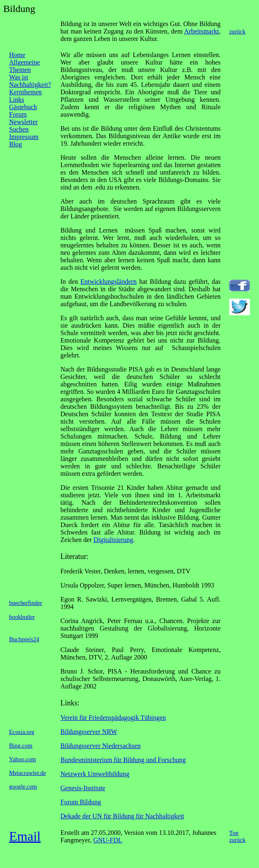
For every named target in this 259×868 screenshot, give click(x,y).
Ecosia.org (22, 732)
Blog (15, 144)
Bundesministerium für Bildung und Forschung (123, 760)
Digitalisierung (113, 540)
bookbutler (22, 617)
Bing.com (21, 746)
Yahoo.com (23, 759)
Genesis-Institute (83, 788)
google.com (23, 786)
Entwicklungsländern (109, 282)
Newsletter (23, 122)
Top (234, 833)
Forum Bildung (81, 802)
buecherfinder (26, 603)
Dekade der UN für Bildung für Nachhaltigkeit (122, 816)
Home (17, 55)
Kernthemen (25, 92)
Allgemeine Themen (25, 66)
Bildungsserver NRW (89, 732)
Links (17, 100)
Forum (18, 114)
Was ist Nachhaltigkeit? (30, 81)
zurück (237, 31)
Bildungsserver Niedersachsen (100, 746)
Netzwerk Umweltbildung (95, 774)
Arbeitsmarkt (202, 31)
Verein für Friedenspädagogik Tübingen (113, 718)
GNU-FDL (108, 840)
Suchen (19, 129)
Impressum (24, 137)
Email (25, 836)
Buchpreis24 (24, 639)
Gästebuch (23, 107)
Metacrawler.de (27, 773)
